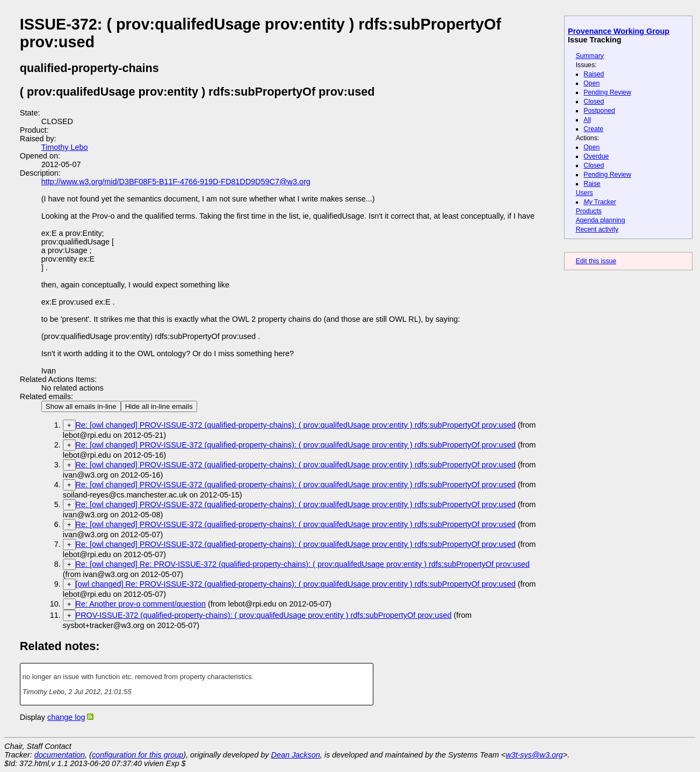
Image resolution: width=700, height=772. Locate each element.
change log (66, 717)
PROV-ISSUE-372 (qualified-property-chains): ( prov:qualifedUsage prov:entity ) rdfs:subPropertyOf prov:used (264, 615)
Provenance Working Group (619, 31)
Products (589, 211)
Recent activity (597, 229)
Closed (594, 102)
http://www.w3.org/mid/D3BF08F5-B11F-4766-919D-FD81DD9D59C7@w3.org (176, 182)
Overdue (596, 156)
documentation (60, 755)
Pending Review (607, 92)
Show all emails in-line (81, 406)
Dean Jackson (296, 755)
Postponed (599, 111)
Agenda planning (601, 220)
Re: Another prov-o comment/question (141, 604)
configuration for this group (138, 755)
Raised (594, 74)
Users (584, 193)
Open (591, 83)
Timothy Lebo (65, 147)
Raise (592, 184)
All (587, 120)
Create (593, 129)
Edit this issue (596, 261)
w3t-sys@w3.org (534, 755)
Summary (590, 56)
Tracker (600, 202)
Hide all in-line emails (159, 406)
